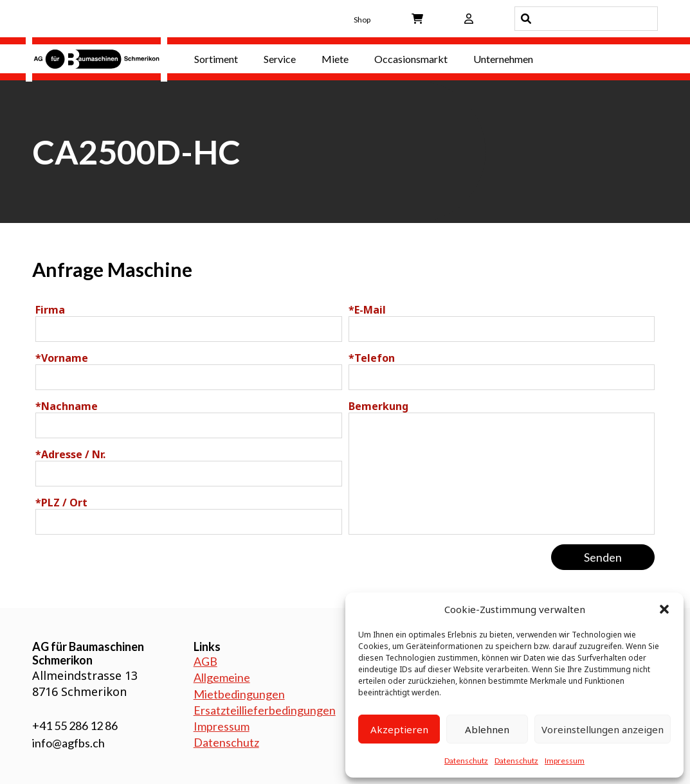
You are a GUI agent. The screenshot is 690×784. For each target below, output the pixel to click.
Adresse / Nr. (70, 454)
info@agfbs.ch (68, 743)
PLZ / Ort (61, 503)
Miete (335, 59)
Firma (50, 310)
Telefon (372, 358)
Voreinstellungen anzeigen (603, 729)
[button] (664, 609)
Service (280, 59)
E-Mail (367, 310)
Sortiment (216, 59)
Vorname (62, 358)
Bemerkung (378, 406)
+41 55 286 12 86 (75, 726)
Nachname (67, 406)
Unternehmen (503, 59)
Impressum (565, 761)
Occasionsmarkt (411, 59)
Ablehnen (487, 729)
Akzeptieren (399, 729)
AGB (205, 661)
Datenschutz (466, 761)
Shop (362, 20)
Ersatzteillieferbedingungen (265, 710)
